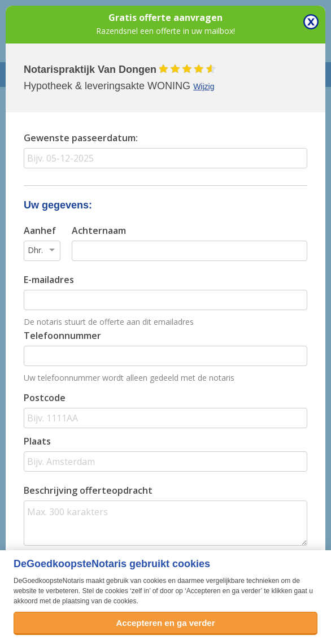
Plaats (37, 441)
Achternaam (99, 230)
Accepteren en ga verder (165, 623)
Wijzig (204, 86)
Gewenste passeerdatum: (81, 138)
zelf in (140, 591)
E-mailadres (49, 280)
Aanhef (40, 230)
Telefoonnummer (62, 336)
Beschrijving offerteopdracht (88, 490)
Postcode (45, 398)
